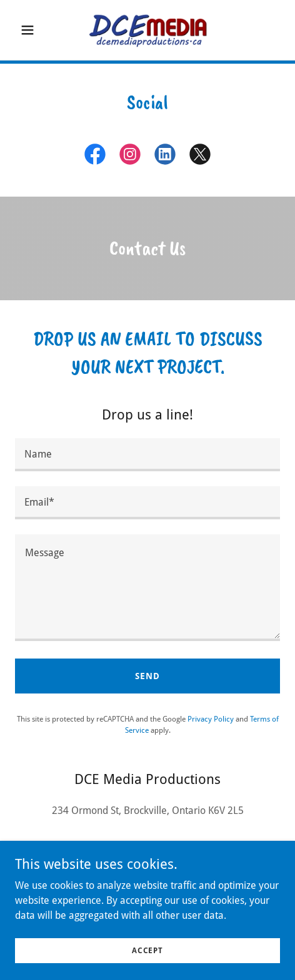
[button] (35, 30)
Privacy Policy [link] (211, 719)
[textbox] (147, 455)
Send (147, 676)
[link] (147, 30)
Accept (147, 950)
